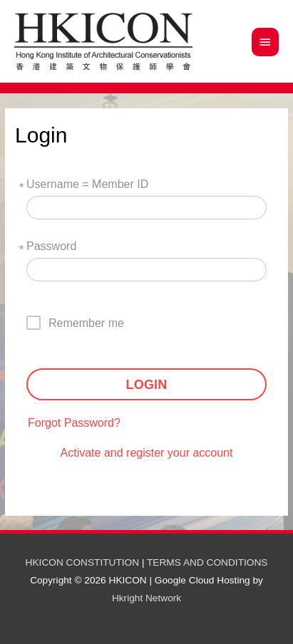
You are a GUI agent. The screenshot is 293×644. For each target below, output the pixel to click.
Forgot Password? (74, 423)
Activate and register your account (147, 453)
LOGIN (147, 385)
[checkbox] (82, 323)
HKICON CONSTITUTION (83, 562)
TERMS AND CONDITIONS (207, 562)
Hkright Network (146, 598)
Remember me (86, 323)
